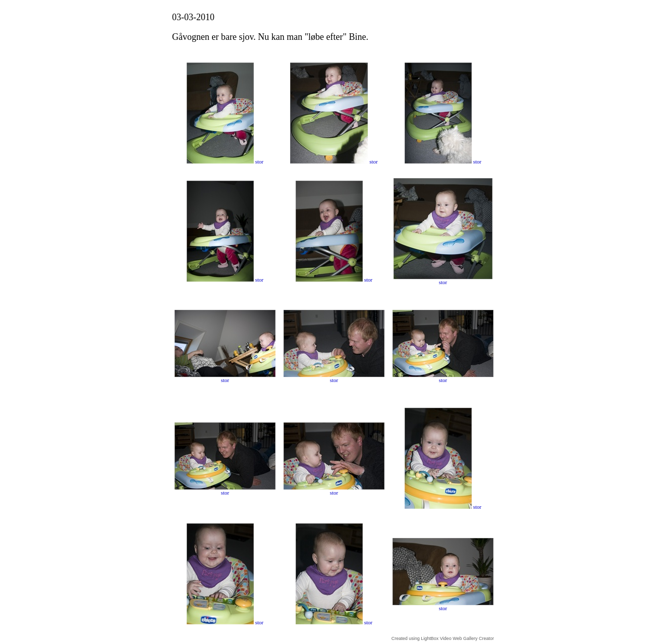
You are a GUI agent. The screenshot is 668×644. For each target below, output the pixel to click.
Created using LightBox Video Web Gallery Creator (443, 638)
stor (260, 162)
